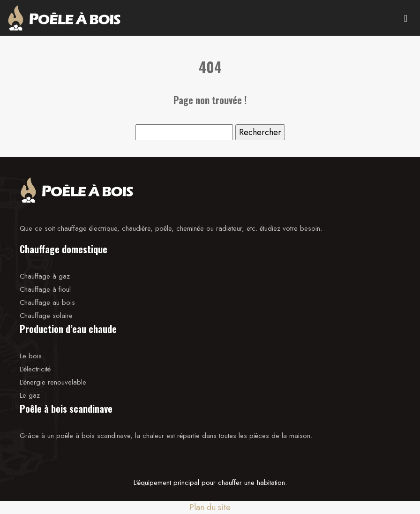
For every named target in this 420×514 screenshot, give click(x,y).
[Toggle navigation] (406, 18)
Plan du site (210, 507)
